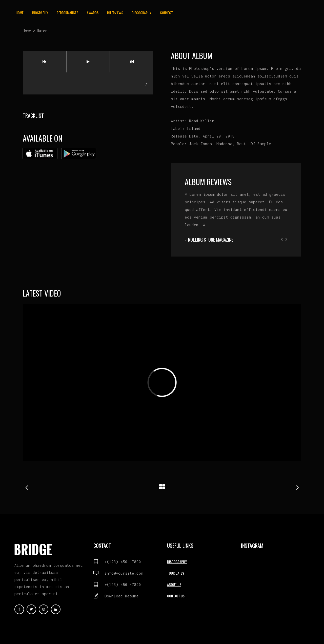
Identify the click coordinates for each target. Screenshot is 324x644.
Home (27, 31)
